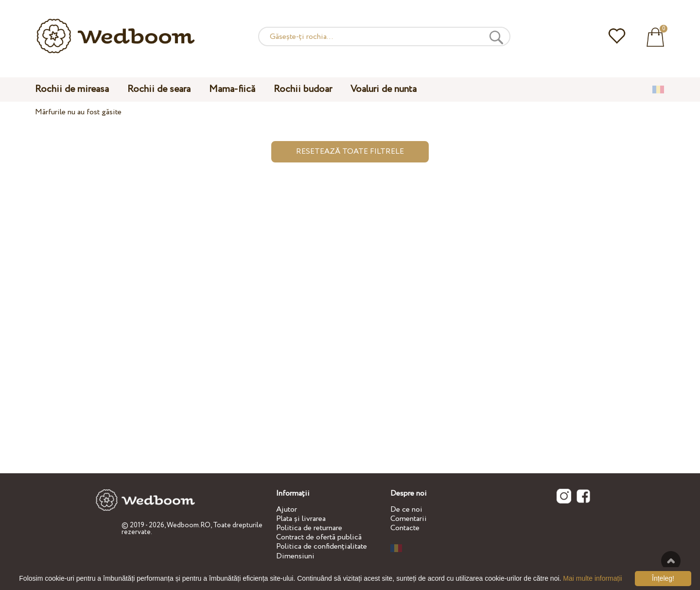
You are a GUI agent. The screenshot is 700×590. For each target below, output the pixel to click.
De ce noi (406, 510)
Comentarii (409, 519)
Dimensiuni (295, 556)
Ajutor (287, 510)
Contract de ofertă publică (319, 537)
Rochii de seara (159, 89)
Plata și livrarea (301, 519)
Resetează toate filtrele (350, 152)
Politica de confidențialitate (322, 546)
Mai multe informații (592, 578)
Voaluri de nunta (384, 89)
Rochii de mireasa (72, 89)
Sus (671, 561)
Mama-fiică (232, 89)
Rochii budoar (303, 89)
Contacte (405, 528)
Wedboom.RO (189, 525)
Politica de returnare (309, 528)
